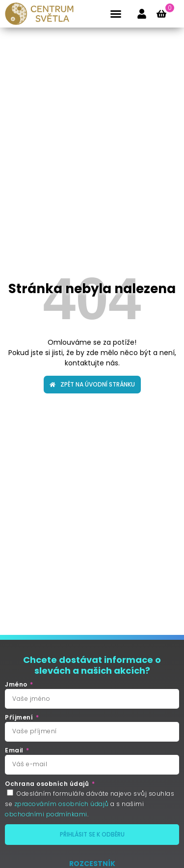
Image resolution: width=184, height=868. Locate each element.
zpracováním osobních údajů (62, 804)
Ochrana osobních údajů (48, 784)
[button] (116, 14)
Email (15, 750)
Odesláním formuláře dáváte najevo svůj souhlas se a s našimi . (90, 804)
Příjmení (20, 718)
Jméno (17, 685)
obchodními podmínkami (46, 814)
